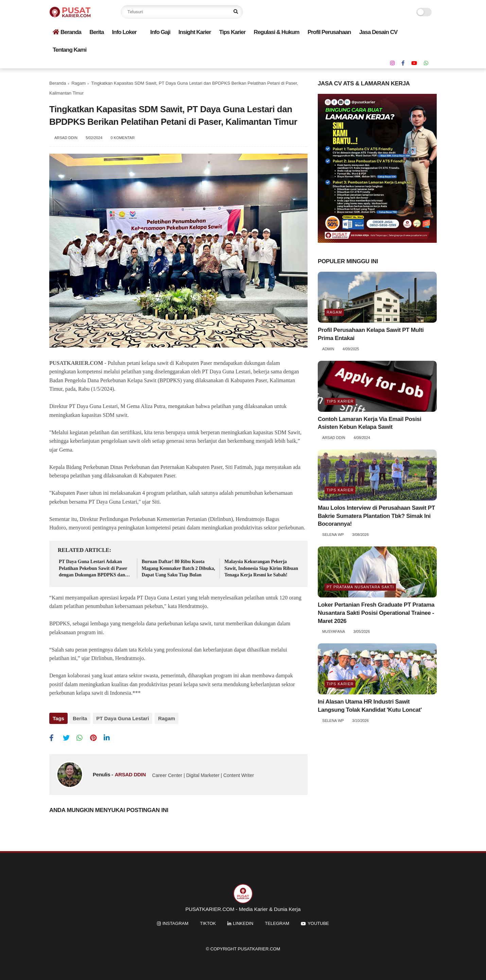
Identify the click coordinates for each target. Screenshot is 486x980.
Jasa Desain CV (378, 32)
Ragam (79, 83)
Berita (97, 32)
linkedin (243, 922)
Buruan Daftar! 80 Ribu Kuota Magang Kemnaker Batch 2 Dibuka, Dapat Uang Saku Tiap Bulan (178, 568)
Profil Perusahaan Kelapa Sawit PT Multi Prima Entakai (371, 334)
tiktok (208, 922)
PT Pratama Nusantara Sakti (360, 587)
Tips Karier (232, 32)
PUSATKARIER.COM (76, 363)
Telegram (277, 922)
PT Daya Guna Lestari (122, 718)
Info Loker (124, 32)
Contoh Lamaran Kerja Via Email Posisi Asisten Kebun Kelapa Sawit (370, 423)
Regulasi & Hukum (277, 32)
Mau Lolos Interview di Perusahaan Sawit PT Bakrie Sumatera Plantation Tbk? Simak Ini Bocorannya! (376, 516)
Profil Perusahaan (329, 32)
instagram (175, 922)
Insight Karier (195, 32)
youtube (318, 922)
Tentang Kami (70, 50)
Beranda (67, 32)
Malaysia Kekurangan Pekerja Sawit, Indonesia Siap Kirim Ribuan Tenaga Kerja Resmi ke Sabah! (261, 568)
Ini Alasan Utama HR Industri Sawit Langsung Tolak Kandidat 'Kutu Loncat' (370, 706)
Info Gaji (160, 32)
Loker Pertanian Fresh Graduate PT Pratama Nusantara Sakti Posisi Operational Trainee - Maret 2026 (376, 613)
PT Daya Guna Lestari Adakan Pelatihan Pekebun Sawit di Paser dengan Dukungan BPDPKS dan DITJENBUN (93, 569)
